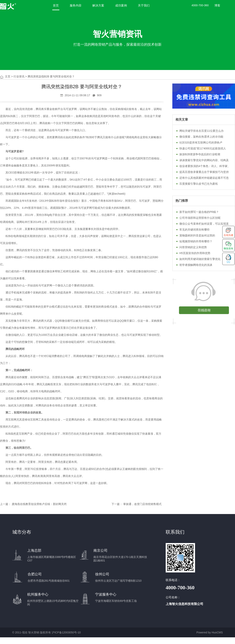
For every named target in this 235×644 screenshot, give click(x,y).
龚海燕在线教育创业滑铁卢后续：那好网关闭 (39, 504)
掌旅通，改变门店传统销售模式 (142, 504)
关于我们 (144, 5)
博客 (217, 5)
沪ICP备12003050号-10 (66, 632)
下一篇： (117, 504)
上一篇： (5, 504)
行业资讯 (19, 76)
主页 (8, 76)
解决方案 (98, 5)
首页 (56, 5)
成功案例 (121, 5)
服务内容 (76, 5)
